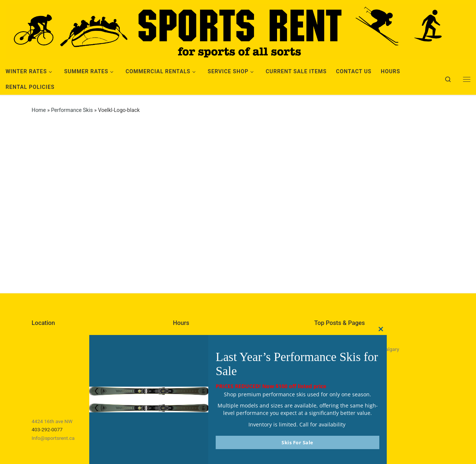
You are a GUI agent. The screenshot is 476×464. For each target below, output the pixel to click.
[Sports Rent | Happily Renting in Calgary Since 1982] (238, 30)
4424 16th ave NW (52, 421)
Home (39, 110)
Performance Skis (72, 110)
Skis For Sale (297, 442)
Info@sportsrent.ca (53, 438)
